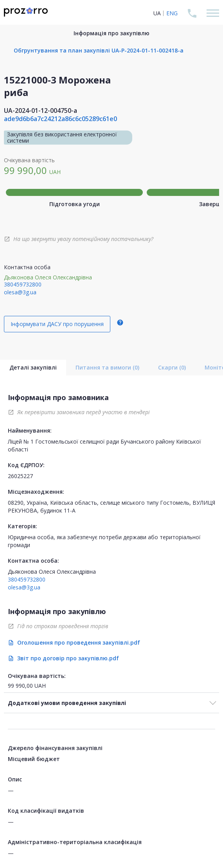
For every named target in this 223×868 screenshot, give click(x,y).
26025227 (20, 476)
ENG (172, 13)
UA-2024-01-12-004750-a (40, 111)
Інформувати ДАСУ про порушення (57, 324)
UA (157, 13)
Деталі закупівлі (33, 367)
